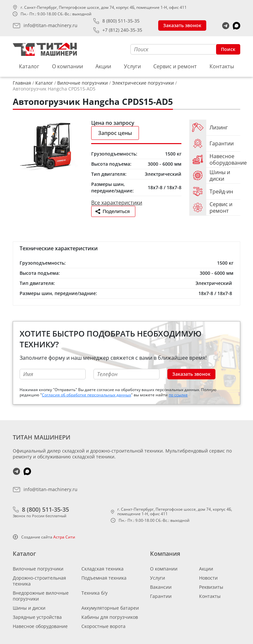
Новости (208, 578)
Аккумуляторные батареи (110, 608)
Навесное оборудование (40, 626)
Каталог (29, 66)
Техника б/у (94, 593)
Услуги (132, 66)
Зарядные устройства (37, 617)
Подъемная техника (104, 578)
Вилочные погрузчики (38, 569)
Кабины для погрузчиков (110, 617)
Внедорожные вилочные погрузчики (41, 596)
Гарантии (161, 596)
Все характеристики (117, 203)
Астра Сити (64, 537)
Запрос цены (115, 133)
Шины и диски (29, 608)
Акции (103, 66)
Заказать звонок (182, 25)
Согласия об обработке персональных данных (86, 395)
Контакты (222, 66)
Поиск (228, 49)
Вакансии (161, 587)
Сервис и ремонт (175, 66)
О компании (67, 66)
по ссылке (178, 395)
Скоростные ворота (103, 626)
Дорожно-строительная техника (39, 581)
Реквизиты (211, 587)
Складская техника (102, 569)
